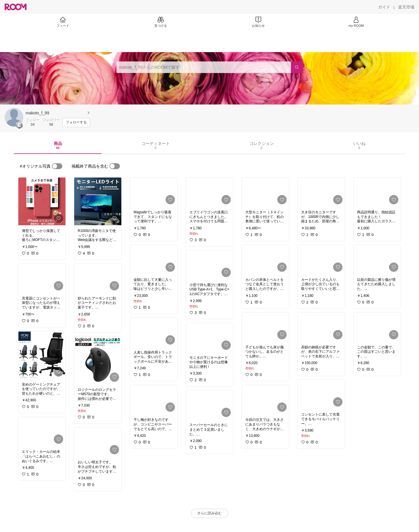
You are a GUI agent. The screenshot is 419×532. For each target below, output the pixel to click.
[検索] (297, 67)
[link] (42, 201)
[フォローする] (76, 123)
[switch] (57, 166)
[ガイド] (384, 7)
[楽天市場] (406, 7)
